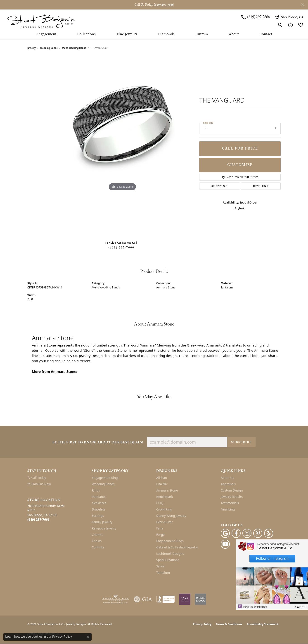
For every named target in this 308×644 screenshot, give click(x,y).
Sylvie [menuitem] (160, 566)
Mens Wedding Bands (74, 48)
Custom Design (232, 490)
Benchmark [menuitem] (165, 497)
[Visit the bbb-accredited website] (166, 599)
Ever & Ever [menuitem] (165, 522)
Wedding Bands (49, 48)
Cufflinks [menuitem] (98, 547)
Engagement (46, 34)
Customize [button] (240, 165)
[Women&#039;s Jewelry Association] (185, 599)
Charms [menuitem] (97, 535)
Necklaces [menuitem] (99, 503)
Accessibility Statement (263, 624)
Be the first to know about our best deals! (98, 443)
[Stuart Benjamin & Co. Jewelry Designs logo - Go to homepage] (41, 21)
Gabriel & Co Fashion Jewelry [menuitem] (177, 547)
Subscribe (241, 442)
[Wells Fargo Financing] (201, 599)
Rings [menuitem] (96, 490)
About (234, 34)
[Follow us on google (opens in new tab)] (225, 533)
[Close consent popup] (88, 637)
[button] (280, 25)
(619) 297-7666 (121, 247)
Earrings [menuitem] (98, 516)
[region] (122, 147)
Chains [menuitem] (97, 541)
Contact (266, 34)
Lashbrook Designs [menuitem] (170, 554)
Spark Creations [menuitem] (168, 560)
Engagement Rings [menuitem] (105, 478)
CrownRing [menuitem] (164, 509)
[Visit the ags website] (116, 599)
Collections (86, 34)
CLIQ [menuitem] (160, 503)
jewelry (32, 48)
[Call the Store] (38, 519)
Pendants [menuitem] (99, 497)
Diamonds (166, 34)
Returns (261, 186)
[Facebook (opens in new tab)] (236, 533)
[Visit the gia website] (143, 599)
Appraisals (228, 484)
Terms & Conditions (229, 624)
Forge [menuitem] (160, 535)
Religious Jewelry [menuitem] (104, 528)
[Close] (302, 5)
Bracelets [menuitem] (98, 509)
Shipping (220, 186)
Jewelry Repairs (232, 497)
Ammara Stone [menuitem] (167, 490)
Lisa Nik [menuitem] (162, 484)
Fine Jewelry (127, 34)
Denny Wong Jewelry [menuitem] (171, 516)
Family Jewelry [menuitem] (102, 522)
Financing (228, 509)
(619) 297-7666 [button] (164, 5)
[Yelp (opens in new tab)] (269, 533)
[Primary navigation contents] (154, 36)
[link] (255, 17)
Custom (202, 34)
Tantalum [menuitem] (163, 573)
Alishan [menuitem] (162, 478)
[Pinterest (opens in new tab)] (258, 533)
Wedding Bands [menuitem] (103, 484)
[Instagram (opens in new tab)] (247, 533)
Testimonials (230, 503)
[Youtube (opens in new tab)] (225, 544)
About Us (227, 478)
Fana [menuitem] (160, 528)
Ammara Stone (166, 287)
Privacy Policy (202, 624)
